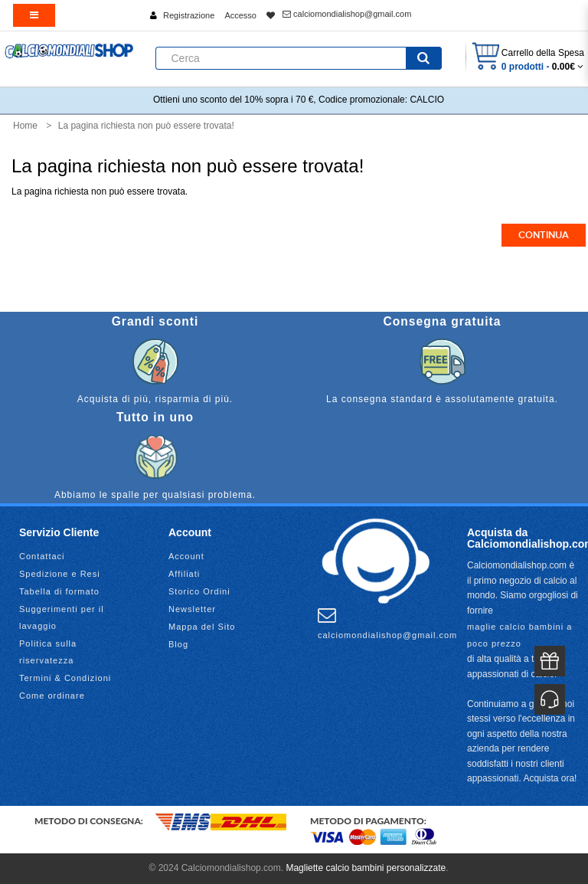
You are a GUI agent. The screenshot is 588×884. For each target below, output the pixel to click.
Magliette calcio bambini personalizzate (366, 868)
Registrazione (189, 15)
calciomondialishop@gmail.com (347, 14)
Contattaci (42, 556)
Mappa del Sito (202, 627)
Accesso (240, 15)
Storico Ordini (199, 591)
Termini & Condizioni (65, 678)
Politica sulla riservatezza (48, 652)
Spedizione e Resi (60, 574)
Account (186, 556)
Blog (178, 644)
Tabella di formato (59, 591)
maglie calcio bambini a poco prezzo (519, 635)
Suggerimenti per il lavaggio (62, 617)
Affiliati (184, 574)
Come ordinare (52, 696)
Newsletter (192, 609)
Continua (544, 235)
